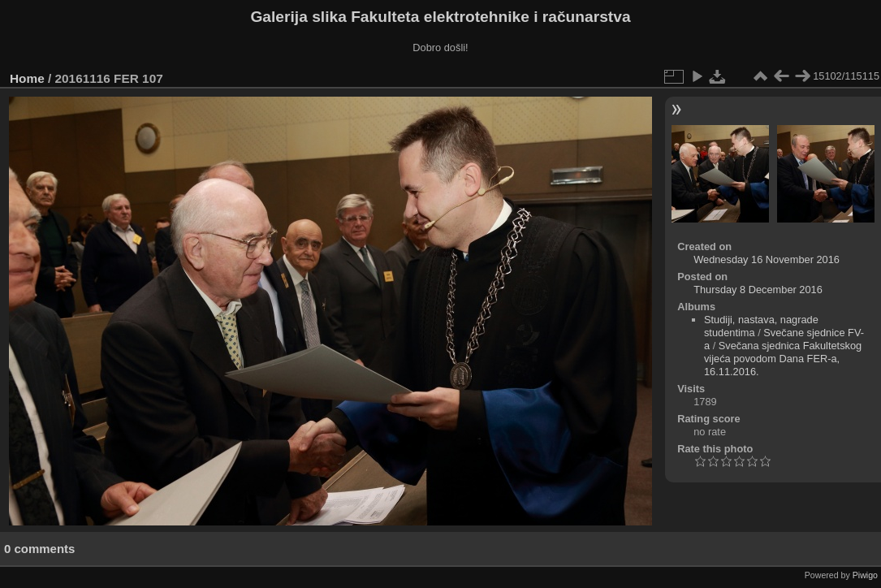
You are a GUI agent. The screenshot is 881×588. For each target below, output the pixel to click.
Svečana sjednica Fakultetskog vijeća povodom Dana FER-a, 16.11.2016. (783, 359)
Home (27, 78)
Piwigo (865, 575)
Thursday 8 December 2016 (758, 290)
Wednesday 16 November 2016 (767, 259)
